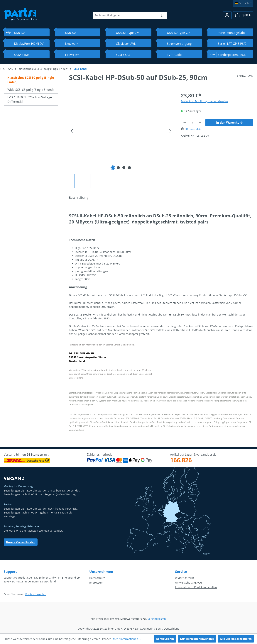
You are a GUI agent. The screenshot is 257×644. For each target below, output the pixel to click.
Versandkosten (157, 619)
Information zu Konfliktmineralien (196, 587)
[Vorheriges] (72, 131)
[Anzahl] (192, 123)
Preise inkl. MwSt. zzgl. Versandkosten (204, 101)
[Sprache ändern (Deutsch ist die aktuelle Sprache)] (243, 3)
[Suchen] (162, 15)
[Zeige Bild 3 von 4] (124, 168)
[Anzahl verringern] (185, 123)
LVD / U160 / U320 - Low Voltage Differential (30, 99)
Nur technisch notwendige (197, 639)
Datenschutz (97, 578)
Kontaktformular (35, 594)
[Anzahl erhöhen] (200, 123)
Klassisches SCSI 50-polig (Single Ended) (31, 80)
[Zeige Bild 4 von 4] (129, 168)
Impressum (96, 583)
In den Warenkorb (229, 123)
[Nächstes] (170, 131)
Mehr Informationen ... (127, 639)
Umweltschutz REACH (188, 583)
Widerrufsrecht (185, 578)
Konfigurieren (165, 639)
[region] (121, 140)
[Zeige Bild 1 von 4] (113, 168)
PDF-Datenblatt (191, 129)
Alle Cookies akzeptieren (236, 639)
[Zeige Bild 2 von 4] (118, 168)
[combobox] (126, 15)
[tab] (79, 198)
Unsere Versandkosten (21, 542)
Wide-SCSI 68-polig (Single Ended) (31, 90)
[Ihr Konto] (227, 15)
